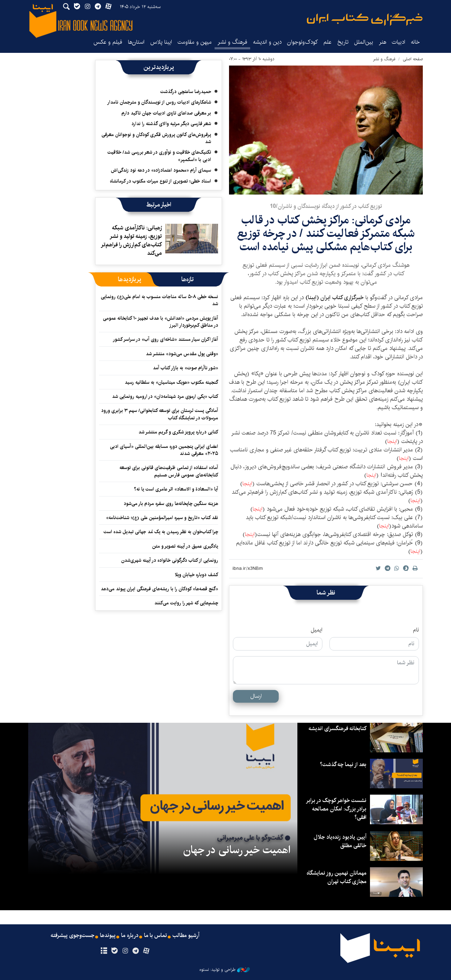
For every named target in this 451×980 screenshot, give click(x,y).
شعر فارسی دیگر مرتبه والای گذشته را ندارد (171, 124)
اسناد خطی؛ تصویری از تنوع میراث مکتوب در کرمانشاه (160, 181)
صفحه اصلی (413, 59)
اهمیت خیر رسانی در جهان (237, 850)
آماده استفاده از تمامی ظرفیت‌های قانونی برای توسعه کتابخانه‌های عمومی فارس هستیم (169, 471)
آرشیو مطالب (186, 936)
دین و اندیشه (267, 42)
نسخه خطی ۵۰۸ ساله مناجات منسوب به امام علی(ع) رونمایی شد (159, 300)
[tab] (188, 279)
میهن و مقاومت (195, 42)
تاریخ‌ (343, 42)
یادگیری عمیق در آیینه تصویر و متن (185, 546)
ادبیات (399, 42)
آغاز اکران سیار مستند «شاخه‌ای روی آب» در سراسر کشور (165, 339)
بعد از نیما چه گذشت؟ (343, 765)
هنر (382, 42)
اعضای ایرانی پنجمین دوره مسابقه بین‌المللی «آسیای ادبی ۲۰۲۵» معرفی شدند (164, 450)
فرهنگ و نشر (232, 42)
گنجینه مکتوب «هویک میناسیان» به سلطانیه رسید (171, 382)
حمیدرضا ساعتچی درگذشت (186, 92)
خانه (415, 42)
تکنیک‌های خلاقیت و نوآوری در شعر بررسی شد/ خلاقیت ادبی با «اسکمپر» (159, 156)
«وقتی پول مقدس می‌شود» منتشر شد (182, 354)
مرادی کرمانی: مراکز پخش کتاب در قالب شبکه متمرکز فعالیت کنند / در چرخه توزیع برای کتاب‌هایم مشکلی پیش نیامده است (326, 234)
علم (328, 42)
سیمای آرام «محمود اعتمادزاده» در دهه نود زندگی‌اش (161, 170)
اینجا (392, 441)
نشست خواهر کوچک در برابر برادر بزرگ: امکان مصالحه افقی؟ (336, 809)
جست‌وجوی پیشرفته (73, 936)
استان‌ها (136, 42)
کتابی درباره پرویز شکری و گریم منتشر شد (178, 432)
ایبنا (365, 20)
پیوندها (108, 936)
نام (416, 630)
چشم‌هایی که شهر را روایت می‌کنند (186, 603)
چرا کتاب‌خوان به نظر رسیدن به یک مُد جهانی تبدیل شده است (161, 532)
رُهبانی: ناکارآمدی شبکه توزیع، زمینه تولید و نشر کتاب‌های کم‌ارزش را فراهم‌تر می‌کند (131, 241)
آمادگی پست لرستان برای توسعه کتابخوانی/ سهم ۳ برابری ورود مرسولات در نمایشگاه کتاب (160, 414)
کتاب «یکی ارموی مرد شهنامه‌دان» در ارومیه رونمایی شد (165, 396)
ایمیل (317, 630)
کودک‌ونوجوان (302, 42)
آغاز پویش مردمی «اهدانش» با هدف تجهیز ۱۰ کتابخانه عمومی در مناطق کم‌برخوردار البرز (160, 322)
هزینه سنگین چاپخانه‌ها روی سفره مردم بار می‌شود (171, 504)
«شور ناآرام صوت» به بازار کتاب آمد (186, 368)
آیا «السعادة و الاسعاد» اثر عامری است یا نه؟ (176, 489)
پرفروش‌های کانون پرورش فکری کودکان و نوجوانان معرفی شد (156, 138)
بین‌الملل (364, 42)
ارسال (256, 696)
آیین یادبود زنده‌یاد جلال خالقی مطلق (340, 841)
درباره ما (130, 936)
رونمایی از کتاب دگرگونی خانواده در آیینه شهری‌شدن (170, 560)
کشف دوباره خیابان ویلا (196, 575)
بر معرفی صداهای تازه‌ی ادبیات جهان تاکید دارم (166, 113)
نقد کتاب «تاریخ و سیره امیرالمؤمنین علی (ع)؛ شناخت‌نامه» (162, 518)
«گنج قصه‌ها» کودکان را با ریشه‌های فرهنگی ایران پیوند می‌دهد (159, 589)
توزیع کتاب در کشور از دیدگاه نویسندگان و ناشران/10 (326, 206)
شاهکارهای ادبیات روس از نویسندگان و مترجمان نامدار (159, 102)
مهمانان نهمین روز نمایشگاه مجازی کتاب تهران (336, 877)
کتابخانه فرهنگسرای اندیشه (338, 729)
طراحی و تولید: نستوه (225, 970)
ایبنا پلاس (161, 42)
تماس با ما (156, 936)
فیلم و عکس (108, 42)
